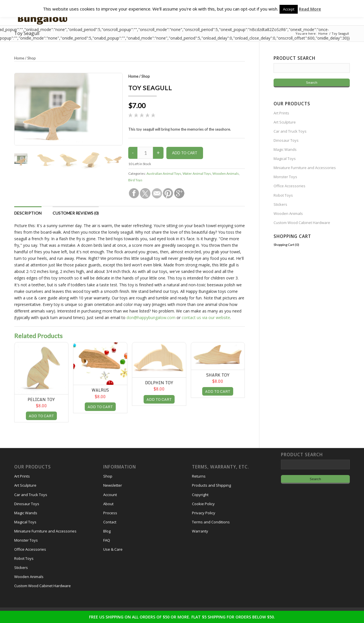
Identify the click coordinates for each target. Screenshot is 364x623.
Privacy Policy (204, 513)
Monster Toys (285, 177)
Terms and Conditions (211, 522)
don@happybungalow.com (151, 317)
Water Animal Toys (197, 173)
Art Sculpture (285, 122)
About (108, 504)
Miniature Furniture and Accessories (305, 168)
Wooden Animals (226, 173)
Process (110, 513)
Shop (146, 76)
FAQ (107, 540)
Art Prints (281, 113)
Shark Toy (218, 375)
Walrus (100, 390)
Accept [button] (289, 9)
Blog (107, 531)
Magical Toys (285, 159)
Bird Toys (135, 180)
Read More (310, 9)
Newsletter (113, 485)
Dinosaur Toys (286, 140)
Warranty (200, 531)
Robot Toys (283, 195)
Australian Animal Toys (164, 173)
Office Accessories (289, 186)
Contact (110, 522)
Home (133, 76)
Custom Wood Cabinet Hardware (302, 223)
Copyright (200, 495)
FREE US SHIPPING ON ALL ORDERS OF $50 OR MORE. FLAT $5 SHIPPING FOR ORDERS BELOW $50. (182, 617)
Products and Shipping (211, 485)
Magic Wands (285, 149)
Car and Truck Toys (290, 131)
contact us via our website (206, 317)
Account (110, 495)
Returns (199, 476)
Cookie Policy (203, 504)
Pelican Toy (41, 399)
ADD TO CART (41, 416)
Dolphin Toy (159, 383)
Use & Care (113, 549)
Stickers (280, 204)
